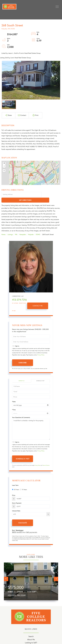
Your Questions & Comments (21, 412)
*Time (14, 404)
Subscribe (23, 357)
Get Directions (51, 195)
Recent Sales (23, 298)
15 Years (23, 484)
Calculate (23, 517)
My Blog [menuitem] (31, 640)
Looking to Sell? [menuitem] (31, 637)
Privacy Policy (41, 349)
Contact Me (38, 300)
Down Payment (17, 497)
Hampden (23, 229)
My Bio (14, 305)
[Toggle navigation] (57, 7)
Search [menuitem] (31, 631)
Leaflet (43, 184)
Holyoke (31, 229)
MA (16, 229)
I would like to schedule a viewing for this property (31, 424)
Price (14, 490)
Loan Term (15, 480)
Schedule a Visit (40, 375)
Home (3, 229)
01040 (38, 229)
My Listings (15, 298)
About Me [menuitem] (31, 634)
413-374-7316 (19, 294)
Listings (10, 229)
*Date (14, 396)
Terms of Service (46, 460)
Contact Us (21, 375)
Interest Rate (16, 505)
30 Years (16, 484)
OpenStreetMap (50, 184)
